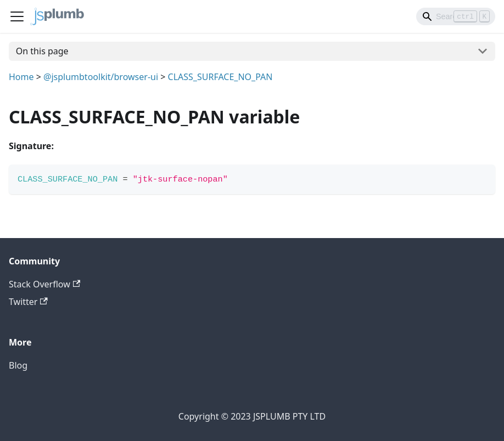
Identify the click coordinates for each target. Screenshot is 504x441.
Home (21, 77)
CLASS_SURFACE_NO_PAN (220, 77)
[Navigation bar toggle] (17, 16)
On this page (42, 51)
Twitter (28, 302)
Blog (18, 365)
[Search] (456, 16)
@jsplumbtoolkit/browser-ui (101, 77)
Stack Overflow (44, 284)
